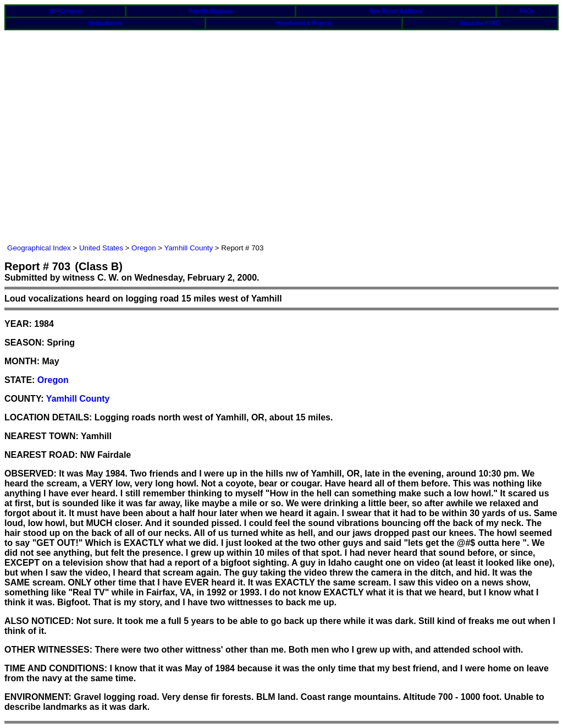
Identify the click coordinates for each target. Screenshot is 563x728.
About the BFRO (480, 23)
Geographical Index (39, 248)
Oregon (143, 248)
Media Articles (105, 23)
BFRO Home (65, 11)
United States (101, 248)
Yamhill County (189, 248)
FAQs (527, 11)
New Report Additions (396, 11)
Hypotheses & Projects (304, 23)
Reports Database (211, 11)
